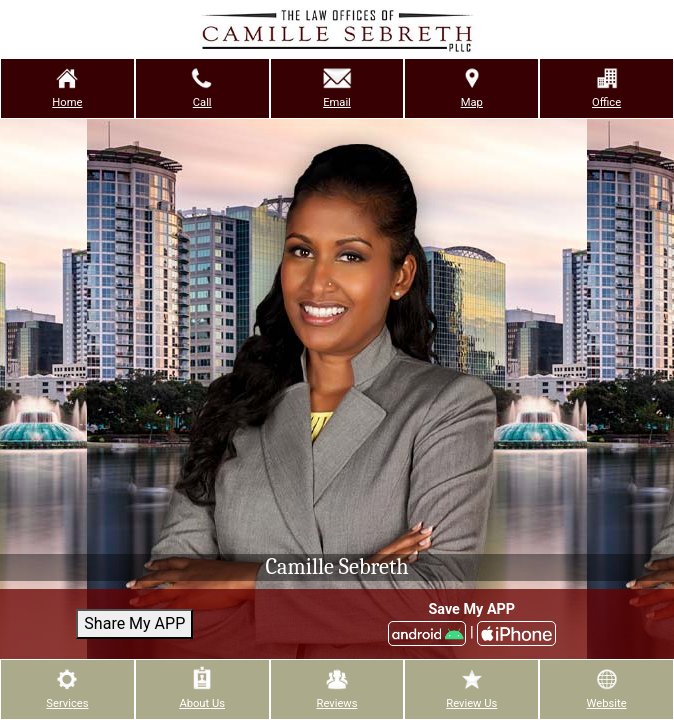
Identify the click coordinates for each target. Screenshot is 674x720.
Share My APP (134, 623)
